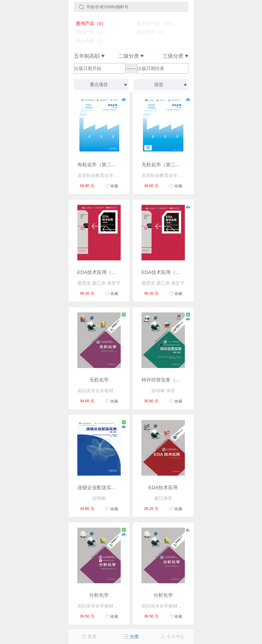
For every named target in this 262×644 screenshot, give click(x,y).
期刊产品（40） (90, 32)
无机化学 (99, 380)
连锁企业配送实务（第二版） (109, 488)
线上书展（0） (89, 41)
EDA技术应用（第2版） (103, 272)
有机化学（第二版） (99, 165)
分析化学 (99, 595)
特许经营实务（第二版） (168, 380)
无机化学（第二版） (163, 165)
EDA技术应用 (163, 488)
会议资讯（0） (149, 32)
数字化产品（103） (154, 23)
